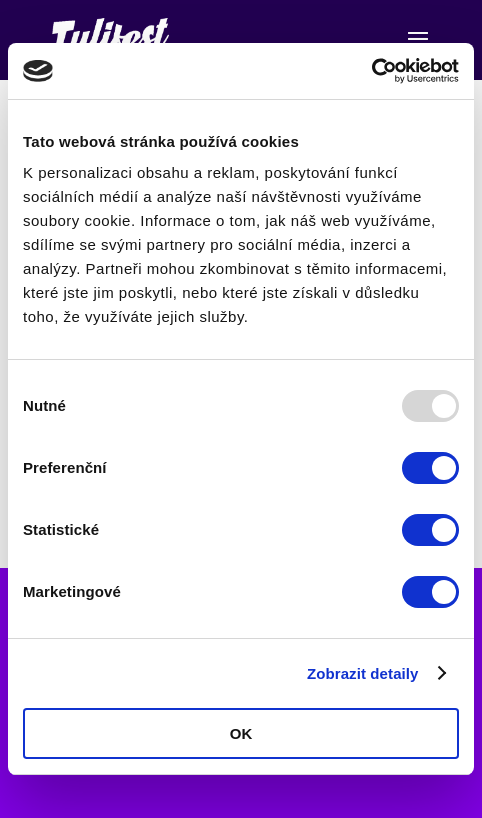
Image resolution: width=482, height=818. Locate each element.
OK (241, 733)
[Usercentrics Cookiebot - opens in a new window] (371, 71)
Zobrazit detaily (363, 673)
